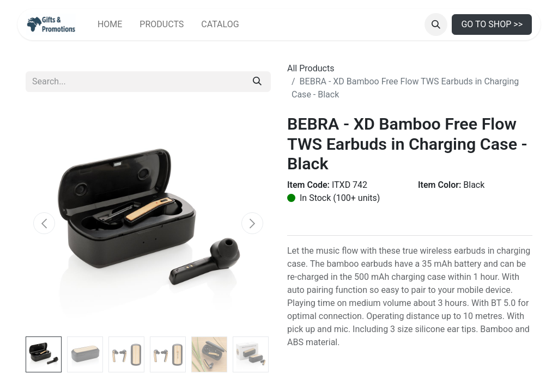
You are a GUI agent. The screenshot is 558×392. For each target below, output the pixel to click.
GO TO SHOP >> (492, 24)
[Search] (257, 82)
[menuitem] (110, 24)
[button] (436, 24)
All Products (311, 68)
